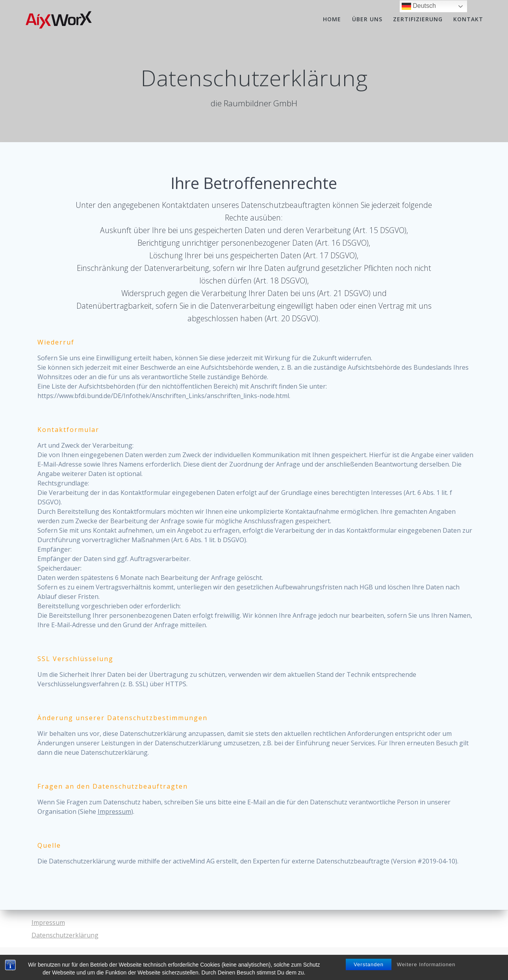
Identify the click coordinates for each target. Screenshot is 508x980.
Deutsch (419, 6)
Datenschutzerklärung (65, 935)
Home (332, 19)
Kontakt (468, 19)
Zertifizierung (418, 19)
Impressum (114, 811)
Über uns (367, 19)
